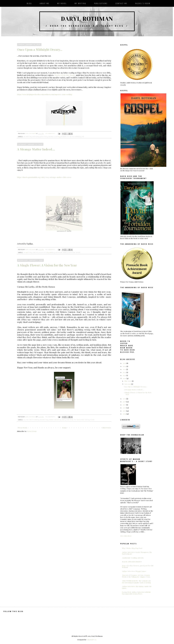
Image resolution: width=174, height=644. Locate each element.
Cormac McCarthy (55, 420)
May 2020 (128, 381)
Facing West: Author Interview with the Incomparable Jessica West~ (136, 593)
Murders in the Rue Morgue (65, 75)
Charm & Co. (92, 640)
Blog (29, 3)
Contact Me (121, 3)
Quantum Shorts (62, 252)
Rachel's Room (143, 3)
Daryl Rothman (87, 19)
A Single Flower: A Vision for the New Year (47, 265)
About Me (45, 3)
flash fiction (44, 252)
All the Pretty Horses (31, 420)
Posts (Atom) (32, 431)
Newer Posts (22, 428)
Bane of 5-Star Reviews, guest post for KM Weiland (138, 566)
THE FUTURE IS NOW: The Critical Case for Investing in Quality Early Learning (137, 582)
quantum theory (74, 252)
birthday (36, 136)
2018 (125, 402)
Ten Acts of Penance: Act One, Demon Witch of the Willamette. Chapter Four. (136, 576)
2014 (125, 414)
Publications (101, 3)
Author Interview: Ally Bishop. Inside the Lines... (137, 587)
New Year (70, 420)
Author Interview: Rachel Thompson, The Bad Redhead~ (137, 553)
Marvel (52, 252)
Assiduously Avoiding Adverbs (133, 558)
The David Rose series (82, 420)
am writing (28, 136)
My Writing (80, 3)
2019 (125, 399)
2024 (125, 366)
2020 (125, 378)
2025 (125, 363)
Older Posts (106, 428)
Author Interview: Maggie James (134, 571)
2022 (125, 372)
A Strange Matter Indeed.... (36, 149)
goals (64, 420)
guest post (44, 136)
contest (35, 252)
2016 (125, 408)
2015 (125, 411)
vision (92, 420)
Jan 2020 (128, 384)
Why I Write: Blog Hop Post (132, 548)
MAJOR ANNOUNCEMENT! (132, 562)
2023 (125, 369)
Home (65, 428)
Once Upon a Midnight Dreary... (40, 50)
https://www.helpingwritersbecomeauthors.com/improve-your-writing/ (45, 94)
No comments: (51, 133)
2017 (125, 405)
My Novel (62, 3)
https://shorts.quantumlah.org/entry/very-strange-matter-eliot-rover (44, 177)
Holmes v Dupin (54, 136)
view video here (126, 536)
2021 (125, 375)
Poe (83, 136)
